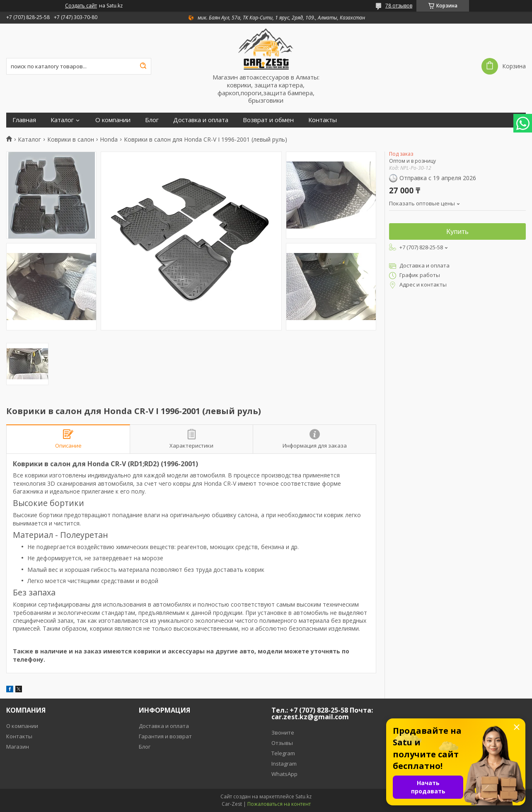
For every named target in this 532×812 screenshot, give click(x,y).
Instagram (284, 764)
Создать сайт (81, 6)
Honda (109, 140)
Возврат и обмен (268, 120)
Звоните (283, 732)
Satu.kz (303, 796)
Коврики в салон (71, 140)
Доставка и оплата (201, 120)
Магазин (18, 747)
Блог (152, 120)
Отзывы (282, 743)
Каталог (62, 120)
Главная (24, 120)
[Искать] (143, 66)
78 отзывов (399, 6)
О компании (113, 120)
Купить (457, 232)
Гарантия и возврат (165, 736)
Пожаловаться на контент (279, 804)
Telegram (283, 753)
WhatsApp (284, 774)
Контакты (323, 120)
